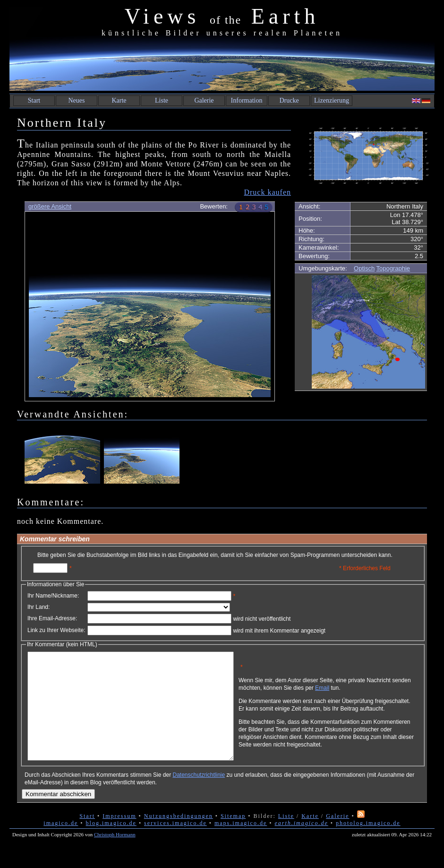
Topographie (393, 268)
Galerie (204, 100)
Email (367, 691)
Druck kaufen (267, 192)
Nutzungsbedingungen (179, 837)
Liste (162, 100)
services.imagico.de (175, 844)
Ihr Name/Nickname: (53, 596)
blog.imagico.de (111, 844)
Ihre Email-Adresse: (52, 618)
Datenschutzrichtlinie (199, 796)
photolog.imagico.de (368, 844)
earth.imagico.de (301, 844)
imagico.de (61, 844)
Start (34, 100)
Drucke (289, 100)
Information (247, 100)
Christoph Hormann (115, 856)
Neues (77, 100)
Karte (119, 100)
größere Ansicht (50, 206)
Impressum (119, 837)
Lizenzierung (332, 100)
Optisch (364, 268)
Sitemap (233, 837)
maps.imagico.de (241, 844)
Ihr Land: (38, 607)
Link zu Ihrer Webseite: (56, 630)
